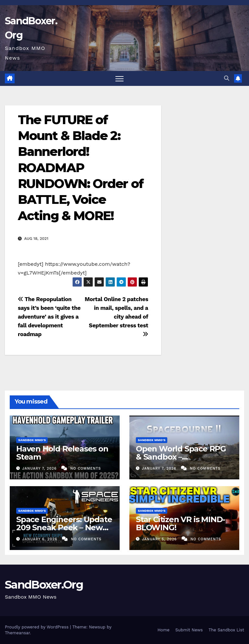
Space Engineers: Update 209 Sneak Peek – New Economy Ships (64, 527)
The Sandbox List (226, 630)
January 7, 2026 (40, 468)
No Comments (86, 468)
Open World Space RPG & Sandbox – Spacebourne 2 (181, 457)
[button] (227, 78)
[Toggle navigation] (119, 79)
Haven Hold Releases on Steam (62, 453)
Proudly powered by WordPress (37, 627)
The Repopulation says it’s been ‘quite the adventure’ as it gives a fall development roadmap (49, 317)
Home (164, 630)
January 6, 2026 (41, 539)
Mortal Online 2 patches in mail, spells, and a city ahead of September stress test (116, 316)
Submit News (189, 630)
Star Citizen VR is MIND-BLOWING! (180, 523)
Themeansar (17, 633)
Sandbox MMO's (32, 440)
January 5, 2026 (160, 539)
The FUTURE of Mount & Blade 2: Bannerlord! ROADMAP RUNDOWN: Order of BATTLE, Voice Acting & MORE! (81, 168)
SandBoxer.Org (44, 585)
